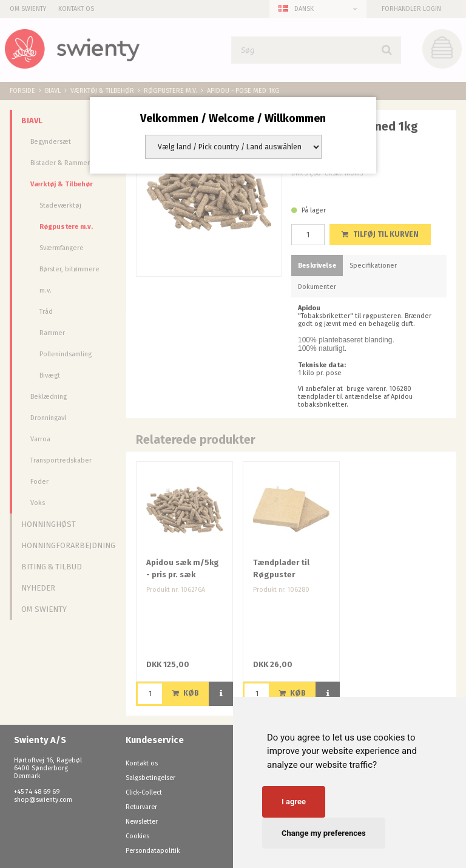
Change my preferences (324, 833)
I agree (294, 802)
